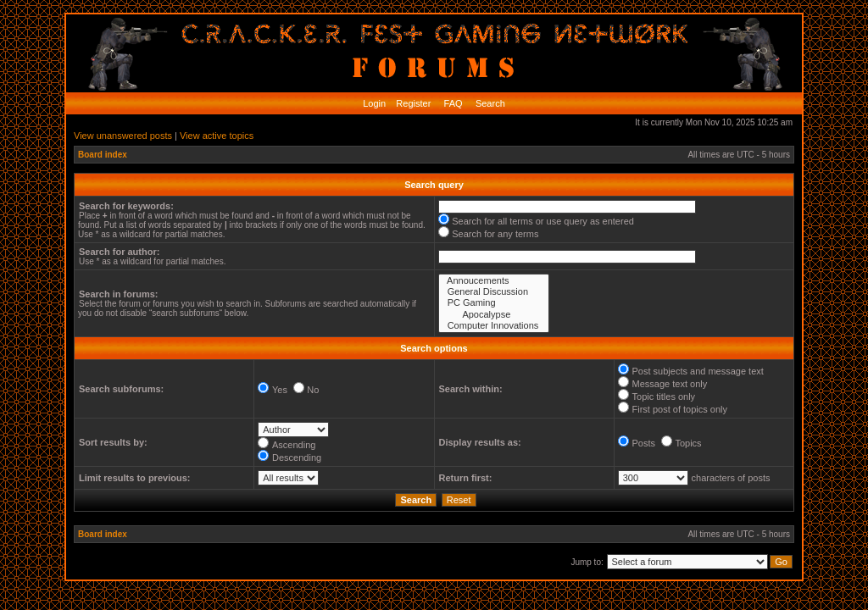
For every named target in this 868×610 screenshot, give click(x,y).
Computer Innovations (494, 326)
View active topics (217, 136)
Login (374, 103)
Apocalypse (494, 315)
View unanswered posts (123, 136)
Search (489, 103)
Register (412, 103)
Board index (103, 155)
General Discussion (494, 292)
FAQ (452, 103)
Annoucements (494, 281)
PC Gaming (494, 303)
